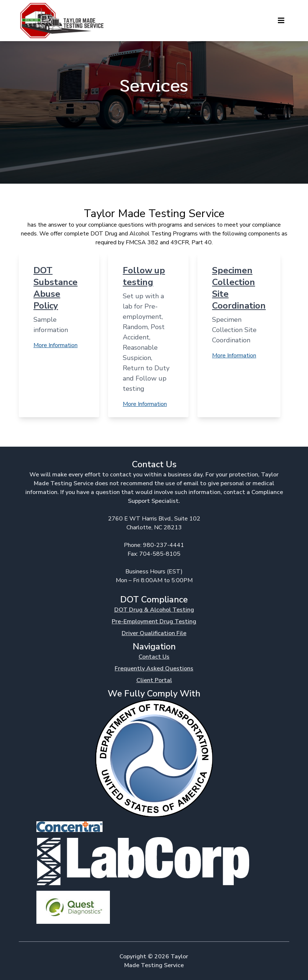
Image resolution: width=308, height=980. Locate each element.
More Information (55, 345)
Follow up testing (144, 276)
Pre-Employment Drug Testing (154, 621)
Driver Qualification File (154, 633)
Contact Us (154, 657)
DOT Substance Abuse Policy (55, 288)
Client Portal (154, 680)
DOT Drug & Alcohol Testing (154, 610)
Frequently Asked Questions (154, 669)
